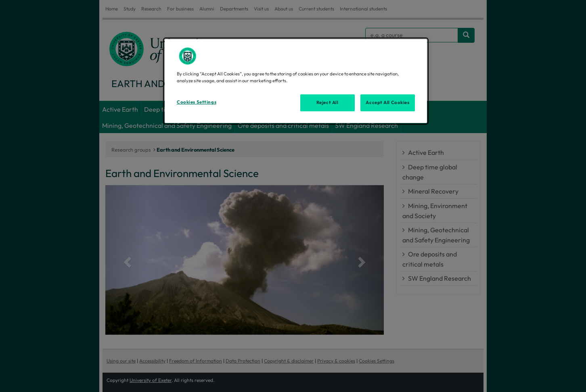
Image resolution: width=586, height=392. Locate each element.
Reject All (328, 102)
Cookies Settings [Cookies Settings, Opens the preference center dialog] (197, 102)
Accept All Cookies (387, 102)
